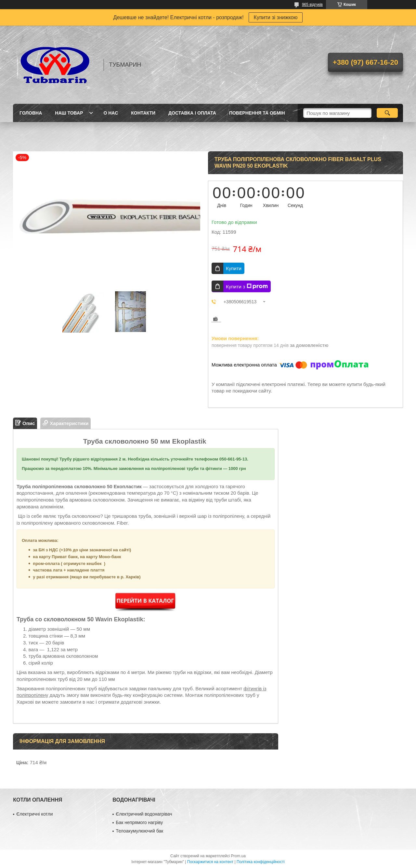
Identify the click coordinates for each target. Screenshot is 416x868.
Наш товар (69, 113)
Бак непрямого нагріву (139, 822)
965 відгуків (312, 5)
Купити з (247, 286)
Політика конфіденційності (261, 862)
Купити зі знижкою (276, 17)
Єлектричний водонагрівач (144, 814)
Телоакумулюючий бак (139, 831)
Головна (31, 113)
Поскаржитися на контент (210, 862)
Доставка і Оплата (192, 113)
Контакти (143, 113)
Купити (234, 268)
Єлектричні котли (34, 814)
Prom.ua (238, 856)
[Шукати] (387, 113)
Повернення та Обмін (257, 113)
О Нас (111, 113)
